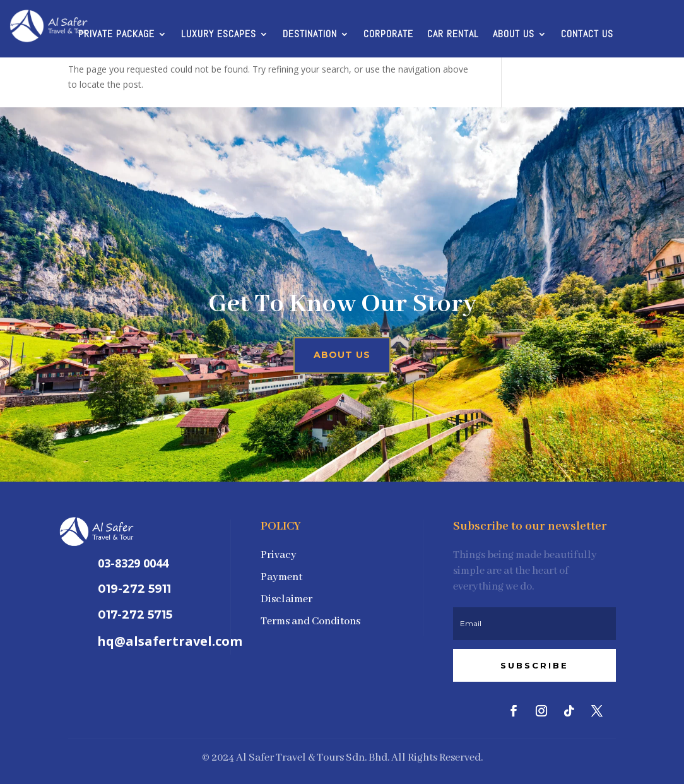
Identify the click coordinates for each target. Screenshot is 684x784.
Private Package (116, 35)
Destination (310, 35)
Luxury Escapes (219, 35)
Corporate (388, 35)
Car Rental (453, 35)
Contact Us (587, 35)
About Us (514, 35)
